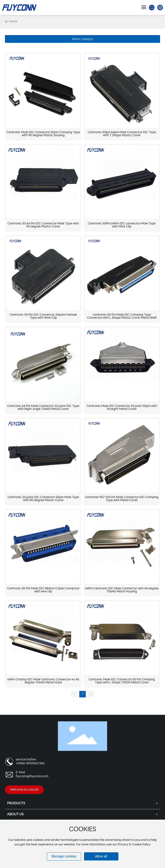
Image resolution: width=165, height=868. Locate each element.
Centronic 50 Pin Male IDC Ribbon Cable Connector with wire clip (43, 590)
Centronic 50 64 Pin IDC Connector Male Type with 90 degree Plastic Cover (43, 225)
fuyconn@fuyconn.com (32, 776)
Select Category (82, 39)
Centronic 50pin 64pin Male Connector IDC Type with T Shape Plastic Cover (122, 134)
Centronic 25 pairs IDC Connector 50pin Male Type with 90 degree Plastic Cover (43, 499)
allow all (101, 856)
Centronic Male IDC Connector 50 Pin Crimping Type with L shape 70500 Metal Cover (122, 681)
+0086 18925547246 (30, 764)
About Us (15, 815)
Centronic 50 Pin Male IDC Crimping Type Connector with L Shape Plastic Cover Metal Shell (122, 316)
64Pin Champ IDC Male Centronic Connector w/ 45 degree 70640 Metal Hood (43, 681)
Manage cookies (64, 856)
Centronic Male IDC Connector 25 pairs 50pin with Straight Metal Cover (122, 408)
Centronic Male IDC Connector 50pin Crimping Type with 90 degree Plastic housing (43, 134)
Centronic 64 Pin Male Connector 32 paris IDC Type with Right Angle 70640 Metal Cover (43, 408)
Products (16, 804)
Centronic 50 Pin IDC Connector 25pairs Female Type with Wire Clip (43, 316)
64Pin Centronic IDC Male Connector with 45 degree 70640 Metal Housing (122, 590)
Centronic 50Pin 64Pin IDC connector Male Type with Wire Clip (122, 225)
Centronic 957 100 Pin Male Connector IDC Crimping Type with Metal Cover (122, 499)
